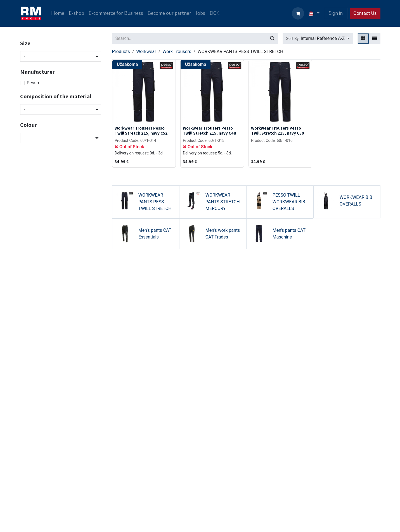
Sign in (336, 13)
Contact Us (365, 13)
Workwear (146, 52)
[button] (318, 39)
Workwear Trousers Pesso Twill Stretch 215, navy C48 (210, 130)
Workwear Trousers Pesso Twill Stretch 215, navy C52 (141, 130)
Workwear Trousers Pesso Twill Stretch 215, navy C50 (278, 130)
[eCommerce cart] (298, 13)
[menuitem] (58, 13)
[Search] (272, 39)
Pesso (33, 83)
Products (121, 52)
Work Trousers (177, 52)
